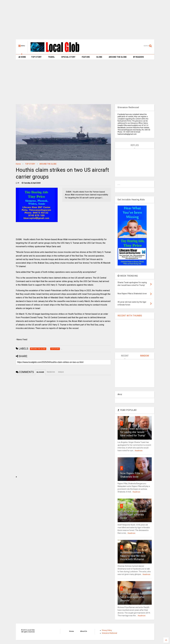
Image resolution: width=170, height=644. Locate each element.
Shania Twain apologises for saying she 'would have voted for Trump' (134, 432)
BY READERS (139, 57)
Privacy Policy (107, 630)
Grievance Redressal (110, 633)
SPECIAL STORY (68, 57)
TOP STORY (36, 57)
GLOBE (99, 57)
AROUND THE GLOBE (118, 57)
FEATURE (86, 57)
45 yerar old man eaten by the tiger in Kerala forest (133, 515)
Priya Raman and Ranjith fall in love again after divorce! (134, 597)
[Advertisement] (85, 21)
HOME (22, 57)
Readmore (139, 451)
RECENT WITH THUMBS (130, 316)
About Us (84, 631)
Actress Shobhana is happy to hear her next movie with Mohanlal (133, 556)
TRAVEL (51, 57)
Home (18, 164)
